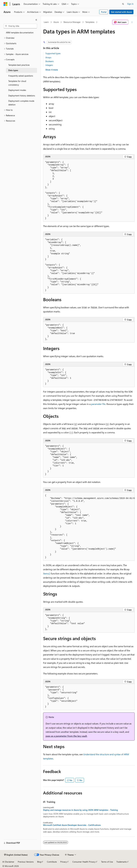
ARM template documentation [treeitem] (20, 32)
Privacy (64, 862)
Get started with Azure (121, 12)
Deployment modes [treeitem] (17, 90)
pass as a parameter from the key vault (66, 736)
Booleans (50, 61)
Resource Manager (72, 22)
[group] (89, 527)
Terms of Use (107, 862)
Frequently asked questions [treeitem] (21, 76)
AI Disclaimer (8, 862)
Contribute (52, 862)
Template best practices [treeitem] (19, 65)
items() (47, 573)
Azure (56, 22)
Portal (104, 12)
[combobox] (20, 26)
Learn (46, 22)
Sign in (130, 4)
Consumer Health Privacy (84, 862)
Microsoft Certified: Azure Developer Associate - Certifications (72, 825)
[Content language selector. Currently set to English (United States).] (16, 855)
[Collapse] (36, 20)
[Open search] (123, 4)
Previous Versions (26, 862)
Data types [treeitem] (13, 70)
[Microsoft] (5, 4)
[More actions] (132, 22)
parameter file (98, 404)
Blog (39, 862)
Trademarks (122, 862)
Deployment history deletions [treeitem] (22, 96)
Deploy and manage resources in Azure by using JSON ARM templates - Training (80, 810)
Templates (90, 22)
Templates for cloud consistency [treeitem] (17, 83)
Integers (49, 65)
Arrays (48, 57)
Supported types (53, 53)
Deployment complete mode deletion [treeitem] (21, 103)
